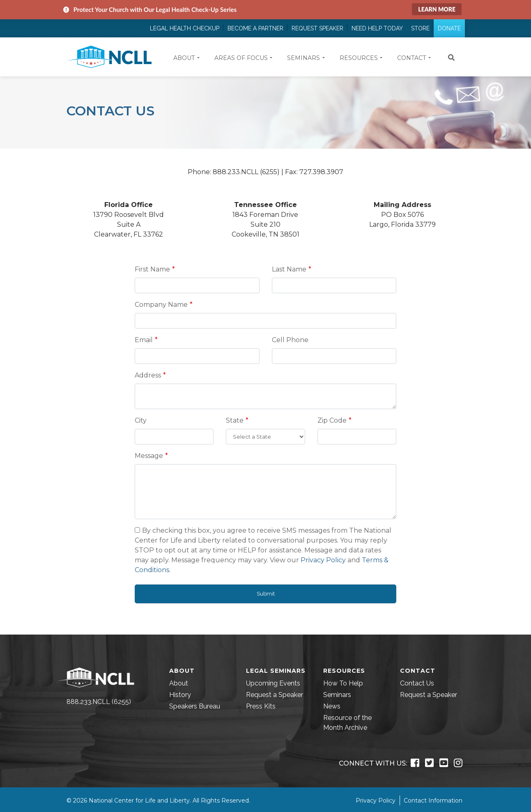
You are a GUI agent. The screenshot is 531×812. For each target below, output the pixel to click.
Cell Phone (290, 340)
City (141, 420)
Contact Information (433, 800)
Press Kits (261, 706)
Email (144, 340)
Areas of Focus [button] (241, 58)
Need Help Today (377, 28)
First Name (152, 269)
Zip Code (332, 420)
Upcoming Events (273, 683)
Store (420, 28)
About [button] (184, 58)
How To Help (343, 683)
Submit (266, 594)
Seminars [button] (303, 58)
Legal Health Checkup (185, 28)
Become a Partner (255, 28)
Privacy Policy (323, 560)
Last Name (289, 269)
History (180, 695)
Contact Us (417, 683)
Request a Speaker (275, 695)
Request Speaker (317, 28)
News (332, 706)
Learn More (437, 9)
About (179, 683)
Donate (449, 28)
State (235, 420)
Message (149, 456)
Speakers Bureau (195, 706)
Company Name (161, 305)
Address (148, 375)
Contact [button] (411, 58)
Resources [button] (359, 58)
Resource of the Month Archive (347, 723)
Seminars (337, 695)
